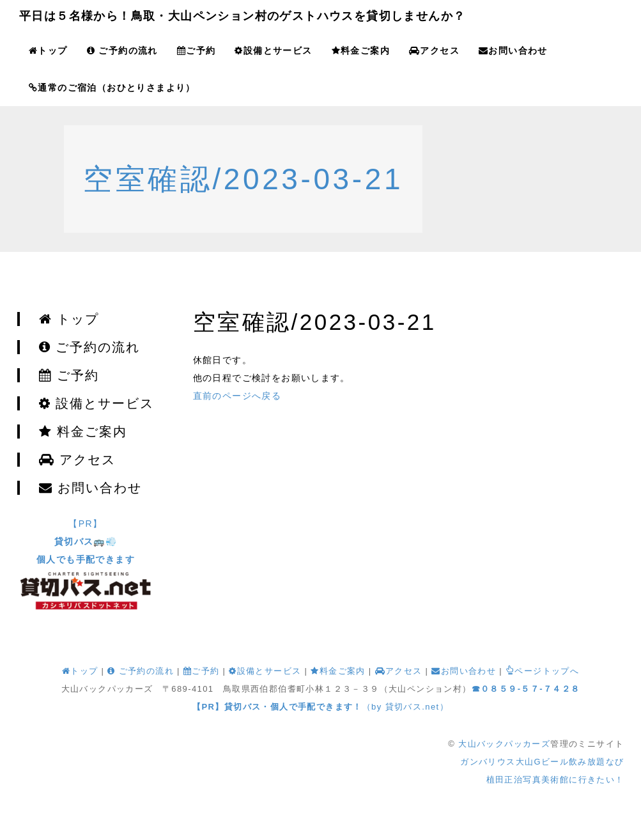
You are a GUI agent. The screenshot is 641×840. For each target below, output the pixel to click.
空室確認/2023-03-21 (243, 179)
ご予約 (197, 51)
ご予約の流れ (122, 51)
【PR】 (86, 541)
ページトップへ (542, 671)
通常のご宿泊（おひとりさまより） (112, 88)
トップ (48, 51)
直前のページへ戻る (237, 396)
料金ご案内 (361, 51)
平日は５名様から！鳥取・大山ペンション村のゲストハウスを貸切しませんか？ (242, 16)
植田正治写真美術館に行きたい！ (555, 780)
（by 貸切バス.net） (320, 707)
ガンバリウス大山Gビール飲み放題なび (542, 762)
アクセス (434, 51)
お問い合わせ (513, 51)
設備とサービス (273, 51)
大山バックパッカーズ (504, 744)
